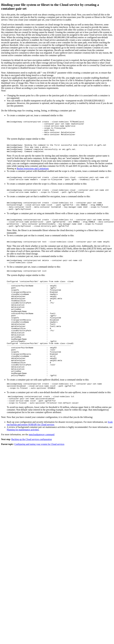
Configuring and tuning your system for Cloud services (39, 481)
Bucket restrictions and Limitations (33, 174)
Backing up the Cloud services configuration (32, 476)
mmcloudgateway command (42, 472)
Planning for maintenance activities (23, 467)
